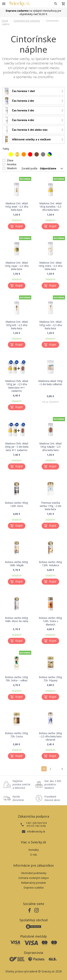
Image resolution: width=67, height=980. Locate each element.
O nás (34, 855)
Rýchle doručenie (18, 798)
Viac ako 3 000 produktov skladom (53, 784)
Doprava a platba (34, 888)
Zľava (10, 160)
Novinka (12, 164)
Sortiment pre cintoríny (27, 21)
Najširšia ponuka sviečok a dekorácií (21, 784)
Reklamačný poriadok (33, 883)
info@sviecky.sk (36, 831)
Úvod (5, 21)
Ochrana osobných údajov (34, 878)
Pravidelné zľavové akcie (52, 798)
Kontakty (34, 850)
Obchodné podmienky (34, 873)
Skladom (12, 168)
